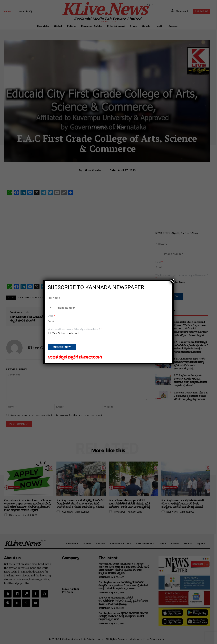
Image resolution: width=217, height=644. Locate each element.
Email (51, 316)
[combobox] (50, 308)
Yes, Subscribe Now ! (65, 333)
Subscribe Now (62, 347)
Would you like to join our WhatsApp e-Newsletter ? (75, 329)
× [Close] (172, 281)
